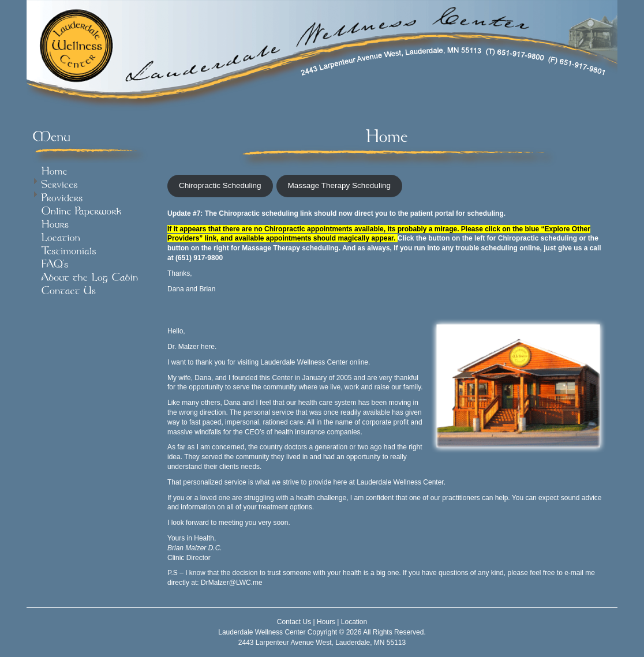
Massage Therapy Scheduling (339, 185)
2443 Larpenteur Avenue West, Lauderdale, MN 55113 (322, 643)
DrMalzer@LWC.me (232, 583)
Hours (326, 622)
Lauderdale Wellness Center (262, 632)
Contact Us (294, 622)
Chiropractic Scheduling (220, 185)
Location (354, 622)
